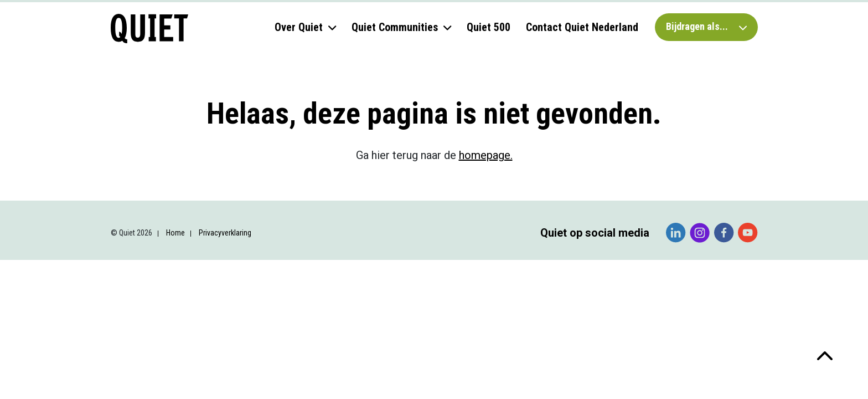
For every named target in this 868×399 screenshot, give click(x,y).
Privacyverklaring (225, 233)
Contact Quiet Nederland (582, 27)
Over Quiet (299, 27)
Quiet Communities (395, 27)
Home (175, 233)
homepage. (486, 155)
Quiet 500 (489, 27)
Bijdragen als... (706, 26)
